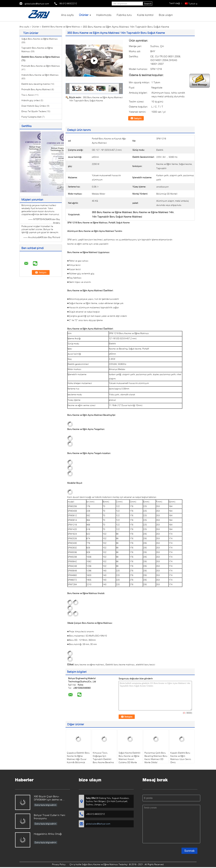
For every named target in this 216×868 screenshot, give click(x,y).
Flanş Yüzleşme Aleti (31, 117)
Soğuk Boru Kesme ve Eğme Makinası (40, 39)
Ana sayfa (67, 15)
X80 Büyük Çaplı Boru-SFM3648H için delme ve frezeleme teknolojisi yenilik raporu (49, 798)
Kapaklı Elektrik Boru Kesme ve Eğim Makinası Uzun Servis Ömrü (181, 758)
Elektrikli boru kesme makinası (120, 665)
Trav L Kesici (28, 95)
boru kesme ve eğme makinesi (89, 665)
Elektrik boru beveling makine (36, 84)
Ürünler (84, 15)
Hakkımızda (104, 15)
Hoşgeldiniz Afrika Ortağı (48, 834)
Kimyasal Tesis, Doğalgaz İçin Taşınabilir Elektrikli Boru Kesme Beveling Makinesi (103, 759)
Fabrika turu (124, 15)
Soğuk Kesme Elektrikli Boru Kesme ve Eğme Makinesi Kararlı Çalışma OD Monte (130, 758)
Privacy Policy (59, 864)
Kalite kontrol (145, 15)
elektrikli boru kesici (146, 665)
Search (148, 4)
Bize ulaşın (166, 15)
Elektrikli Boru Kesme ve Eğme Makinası (61, 27)
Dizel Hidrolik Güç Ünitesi (34, 106)
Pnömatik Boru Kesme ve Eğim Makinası (41, 66)
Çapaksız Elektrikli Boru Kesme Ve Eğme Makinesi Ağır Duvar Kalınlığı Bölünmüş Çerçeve (78, 759)
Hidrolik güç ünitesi (31, 100)
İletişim (138, 118)
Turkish (193, 4)
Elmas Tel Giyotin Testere (34, 111)
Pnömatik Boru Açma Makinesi (36, 89)
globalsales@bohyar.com (37, 4)
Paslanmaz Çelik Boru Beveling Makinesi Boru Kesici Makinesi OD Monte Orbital (156, 758)
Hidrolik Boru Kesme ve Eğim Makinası (40, 75)
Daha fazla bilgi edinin (46, 805)
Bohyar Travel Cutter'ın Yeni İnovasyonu (49, 817)
